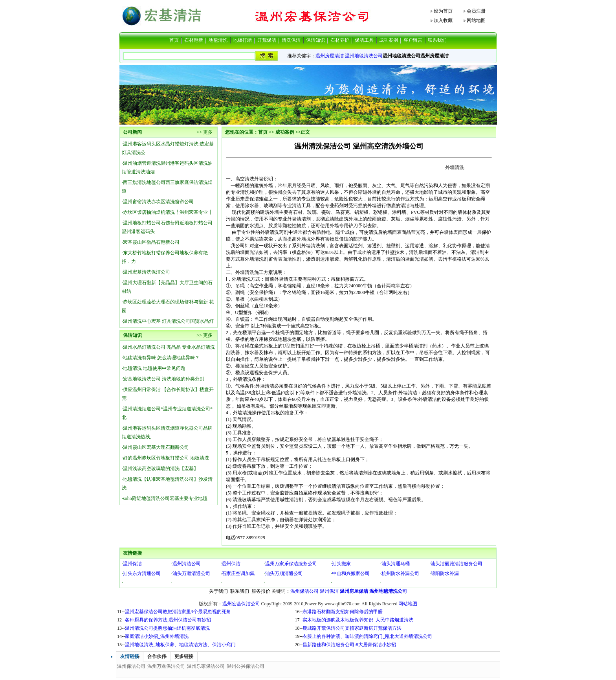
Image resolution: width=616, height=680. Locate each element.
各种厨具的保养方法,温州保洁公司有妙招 (168, 620)
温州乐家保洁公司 (206, 666)
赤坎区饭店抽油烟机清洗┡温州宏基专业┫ (168, 212)
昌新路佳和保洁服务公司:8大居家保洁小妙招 (349, 645)
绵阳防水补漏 (445, 573)
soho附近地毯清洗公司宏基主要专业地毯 (165, 498)
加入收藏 (443, 20)
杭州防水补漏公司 (400, 573)
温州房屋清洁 (330, 56)
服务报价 (261, 591)
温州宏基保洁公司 (241, 604)
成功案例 (389, 40)
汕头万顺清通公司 (191, 573)
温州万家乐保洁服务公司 (291, 564)
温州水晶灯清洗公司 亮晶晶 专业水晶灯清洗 (169, 347)
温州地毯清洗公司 (364, 56)
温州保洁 (132, 564)
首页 (174, 40)
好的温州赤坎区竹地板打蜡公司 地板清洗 (166, 458)
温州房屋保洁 (354, 591)
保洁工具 (364, 40)
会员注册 (476, 11)
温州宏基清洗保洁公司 (147, 272)
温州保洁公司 (304, 591)
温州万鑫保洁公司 (166, 666)
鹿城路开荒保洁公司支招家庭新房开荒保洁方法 (352, 628)
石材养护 (340, 40)
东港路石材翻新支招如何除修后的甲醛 (343, 612)
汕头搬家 (341, 564)
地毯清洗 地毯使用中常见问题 (154, 368)
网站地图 (476, 20)
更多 (208, 132)
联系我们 (437, 40)
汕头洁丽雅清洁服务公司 (456, 564)
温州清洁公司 (187, 564)
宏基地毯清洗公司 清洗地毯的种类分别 (164, 379)
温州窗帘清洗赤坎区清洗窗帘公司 (158, 202)
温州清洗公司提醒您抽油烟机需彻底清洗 (167, 628)
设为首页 (443, 11)
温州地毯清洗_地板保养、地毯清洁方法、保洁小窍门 (180, 645)
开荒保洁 (267, 40)
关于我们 (218, 591)
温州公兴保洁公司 (246, 666)
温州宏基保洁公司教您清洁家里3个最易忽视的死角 (178, 612)
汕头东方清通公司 (142, 573)
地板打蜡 (242, 40)
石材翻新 (194, 40)
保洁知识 (315, 40)
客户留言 (413, 40)
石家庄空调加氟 (238, 573)
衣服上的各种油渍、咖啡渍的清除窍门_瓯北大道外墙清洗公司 (367, 636)
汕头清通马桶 (396, 564)
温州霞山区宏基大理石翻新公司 (156, 447)
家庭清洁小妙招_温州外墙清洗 (157, 636)
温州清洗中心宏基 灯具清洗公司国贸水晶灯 (168, 321)
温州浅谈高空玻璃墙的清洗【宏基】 (161, 469)
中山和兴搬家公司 (351, 573)
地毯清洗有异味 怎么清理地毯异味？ (161, 358)
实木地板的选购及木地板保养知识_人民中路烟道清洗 (358, 620)
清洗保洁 (291, 40)
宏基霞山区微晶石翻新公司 (151, 242)
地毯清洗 (218, 40)
